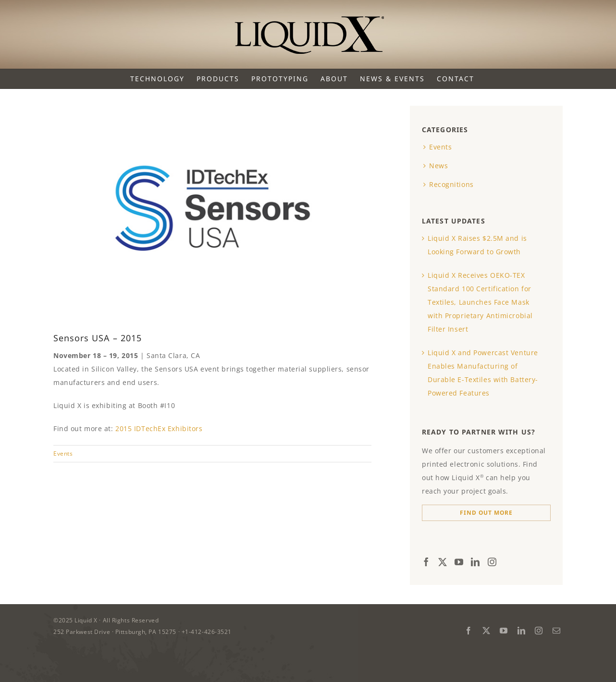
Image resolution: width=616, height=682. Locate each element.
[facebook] (469, 631)
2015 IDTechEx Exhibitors (159, 428)
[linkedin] (522, 631)
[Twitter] (443, 562)
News (438, 166)
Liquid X (87, 620)
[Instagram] (492, 562)
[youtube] (504, 631)
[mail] (557, 631)
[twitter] (487, 631)
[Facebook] (426, 562)
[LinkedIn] (475, 562)
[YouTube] (459, 562)
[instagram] (539, 631)
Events (63, 453)
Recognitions (451, 184)
